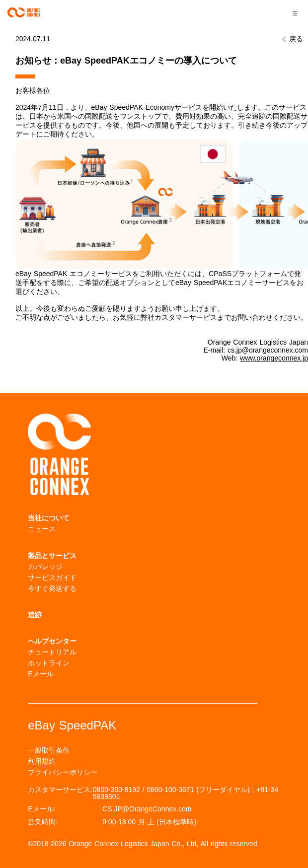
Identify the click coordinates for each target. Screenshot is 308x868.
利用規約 (42, 761)
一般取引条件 (49, 750)
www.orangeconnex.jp (274, 358)
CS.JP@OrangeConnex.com (147, 809)
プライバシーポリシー (63, 772)
